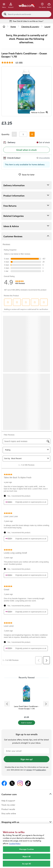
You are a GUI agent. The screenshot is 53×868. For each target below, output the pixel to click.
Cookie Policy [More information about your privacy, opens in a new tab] (15, 843)
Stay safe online (9, 813)
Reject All (26, 856)
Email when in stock (26, 150)
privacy (29, 770)
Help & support (8, 801)
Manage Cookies (27, 849)
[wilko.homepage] (4, 26)
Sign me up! (27, 759)
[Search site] (5, 14)
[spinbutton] (23, 134)
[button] (32, 134)
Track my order (8, 805)
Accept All (26, 864)
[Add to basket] (27, 723)
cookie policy (41, 770)
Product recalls (8, 809)
